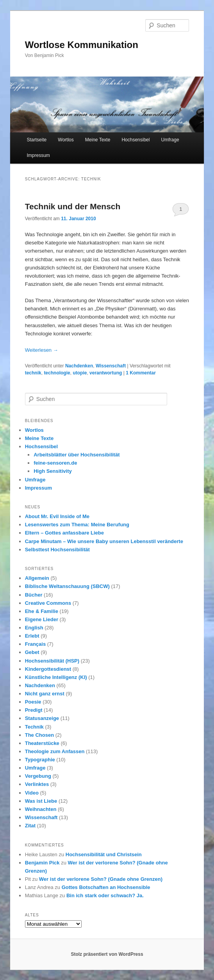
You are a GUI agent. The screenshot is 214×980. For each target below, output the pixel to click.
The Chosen (39, 735)
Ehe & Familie (42, 611)
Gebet (32, 652)
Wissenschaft (111, 366)
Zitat (30, 826)
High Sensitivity (53, 471)
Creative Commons (48, 603)
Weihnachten (41, 809)
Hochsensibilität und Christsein (104, 854)
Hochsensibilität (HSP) (52, 661)
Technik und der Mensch (73, 206)
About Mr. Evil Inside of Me (57, 516)
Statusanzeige (42, 718)
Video (32, 793)
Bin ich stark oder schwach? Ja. (105, 895)
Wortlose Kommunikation (82, 45)
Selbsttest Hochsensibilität (57, 550)
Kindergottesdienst (48, 669)
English (34, 628)
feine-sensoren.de (55, 463)
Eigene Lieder (42, 619)
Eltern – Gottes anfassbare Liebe (64, 533)
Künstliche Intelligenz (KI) (56, 677)
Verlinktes (37, 784)
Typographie (40, 760)
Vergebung (38, 776)
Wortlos (66, 140)
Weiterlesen (42, 350)
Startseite (37, 140)
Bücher (34, 595)
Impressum (38, 155)
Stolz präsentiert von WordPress (107, 954)
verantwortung (106, 373)
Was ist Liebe (41, 801)
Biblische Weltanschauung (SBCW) (67, 586)
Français (35, 644)
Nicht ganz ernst (45, 694)
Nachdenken (79, 366)
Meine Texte (98, 140)
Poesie (33, 702)
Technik (34, 727)
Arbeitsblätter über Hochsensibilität (77, 455)
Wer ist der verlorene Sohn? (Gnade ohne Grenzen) (101, 879)
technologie (57, 373)
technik (33, 373)
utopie (80, 373)
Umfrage (170, 140)
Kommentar (141, 373)
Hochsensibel (136, 140)
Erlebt (32, 636)
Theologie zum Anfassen (55, 751)
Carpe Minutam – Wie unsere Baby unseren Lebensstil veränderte (104, 541)
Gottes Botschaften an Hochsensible (106, 887)
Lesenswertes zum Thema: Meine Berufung (77, 525)
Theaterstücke (42, 743)
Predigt (34, 710)
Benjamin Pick (42, 863)
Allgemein (37, 578)
